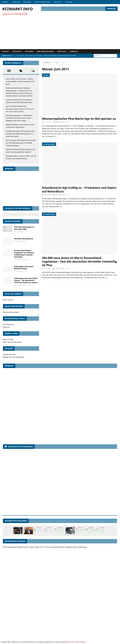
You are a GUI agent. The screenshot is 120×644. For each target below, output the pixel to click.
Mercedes (108, 618)
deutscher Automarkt (93, 613)
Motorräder (28, 622)
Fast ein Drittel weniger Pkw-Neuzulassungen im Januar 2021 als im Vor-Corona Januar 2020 (20, 109)
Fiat (5, 618)
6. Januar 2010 (20, 232)
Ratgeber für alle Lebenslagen (14, 357)
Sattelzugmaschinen (47, 626)
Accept (77, 642)
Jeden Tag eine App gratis (12, 342)
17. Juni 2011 (48, 122)
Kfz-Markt (69, 618)
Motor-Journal (8, 300)
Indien (60, 618)
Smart (60, 626)
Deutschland (109, 613)
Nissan (53, 622)
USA (91, 626)
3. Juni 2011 (48, 195)
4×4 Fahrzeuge (8, 324)
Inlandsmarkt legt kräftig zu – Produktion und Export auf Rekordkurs (79, 189)
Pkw (97, 622)
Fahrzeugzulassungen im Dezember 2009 (24, 228)
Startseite (5, 2)
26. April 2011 (20, 560)
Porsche (25, 626)
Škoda (51, 630)
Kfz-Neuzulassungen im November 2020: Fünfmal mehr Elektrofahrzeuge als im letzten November (20, 134)
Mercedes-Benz (9, 622)
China (73, 613)
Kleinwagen (80, 618)
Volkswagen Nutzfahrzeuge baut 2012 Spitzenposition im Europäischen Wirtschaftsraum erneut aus (55, 547)
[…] (55, 136)
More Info (70, 642)
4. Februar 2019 (20, 572)
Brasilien (65, 613)
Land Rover (91, 618)
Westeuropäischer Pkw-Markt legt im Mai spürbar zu (79, 119)
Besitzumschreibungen (44, 613)
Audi (6, 613)
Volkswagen (8, 630)
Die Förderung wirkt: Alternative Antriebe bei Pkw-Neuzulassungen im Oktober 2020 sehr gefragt (21, 143)
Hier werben (27, 2)
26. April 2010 (20, 584)
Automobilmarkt (27, 613)
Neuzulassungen (41, 622)
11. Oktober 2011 (21, 596)
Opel (91, 622)
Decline (83, 642)
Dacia (81, 613)
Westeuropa (25, 630)
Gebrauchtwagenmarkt (25, 618)
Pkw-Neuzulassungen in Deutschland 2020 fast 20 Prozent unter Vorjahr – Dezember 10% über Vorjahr (19, 118)
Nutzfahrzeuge (63, 622)
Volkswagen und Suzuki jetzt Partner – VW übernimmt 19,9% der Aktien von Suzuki (26, 280)
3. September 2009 (21, 259)
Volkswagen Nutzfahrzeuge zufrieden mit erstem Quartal (37, 581)
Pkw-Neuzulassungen (11, 626)
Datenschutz (57, 2)
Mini (19, 622)
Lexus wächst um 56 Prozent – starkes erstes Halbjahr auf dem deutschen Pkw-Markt (20, 81)
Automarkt (14, 613)
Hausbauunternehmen (11, 312)
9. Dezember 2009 (21, 285)
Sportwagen (69, 626)
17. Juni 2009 (19, 241)
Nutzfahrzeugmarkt (79, 622)
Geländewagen (41, 618)
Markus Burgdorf (60, 122)
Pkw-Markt (106, 622)
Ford (12, 618)
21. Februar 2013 (20, 549)
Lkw (100, 618)
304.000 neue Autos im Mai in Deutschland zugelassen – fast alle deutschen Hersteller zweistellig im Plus (79, 261)
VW (17, 630)
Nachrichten (16, 2)
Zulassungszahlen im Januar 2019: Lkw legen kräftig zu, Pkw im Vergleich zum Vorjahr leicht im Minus (55, 570)
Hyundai (52, 618)
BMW (57, 613)
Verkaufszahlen (101, 626)
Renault (34, 626)
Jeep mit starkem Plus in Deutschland (29, 593)
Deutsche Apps (8, 339)
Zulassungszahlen (39, 630)
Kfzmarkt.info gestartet (24, 239)
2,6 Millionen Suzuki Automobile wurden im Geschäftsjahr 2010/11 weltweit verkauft (48, 558)
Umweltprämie (82, 626)
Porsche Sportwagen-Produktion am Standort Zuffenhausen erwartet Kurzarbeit (24, 254)
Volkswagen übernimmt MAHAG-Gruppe (24, 267)
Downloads (69, 2)
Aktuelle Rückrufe (9, 354)
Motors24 (6, 327)
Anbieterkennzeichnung (42, 2)
